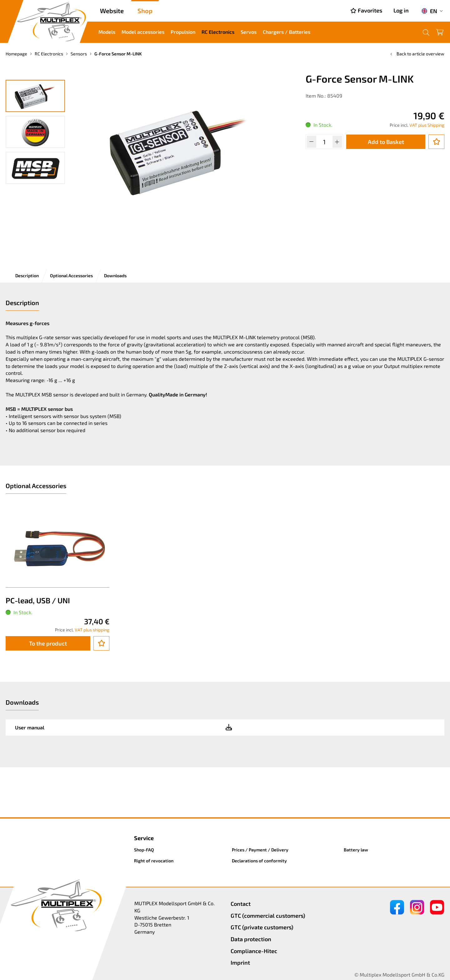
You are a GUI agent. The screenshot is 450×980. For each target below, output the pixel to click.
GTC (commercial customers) (268, 916)
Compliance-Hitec (254, 951)
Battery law (356, 850)
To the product (48, 643)
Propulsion (183, 32)
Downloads (115, 276)
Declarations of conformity (259, 861)
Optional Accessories (71, 276)
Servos (249, 32)
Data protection (251, 939)
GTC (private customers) (262, 927)
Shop (145, 11)
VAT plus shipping (92, 630)
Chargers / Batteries (287, 32)
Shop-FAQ (144, 850)
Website (112, 11)
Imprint (240, 962)
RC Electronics (218, 32)
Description (27, 276)
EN (429, 11)
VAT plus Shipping (427, 125)
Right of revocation (154, 861)
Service (144, 838)
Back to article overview (417, 54)
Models (107, 32)
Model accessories (143, 32)
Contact (241, 904)
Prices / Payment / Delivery (260, 850)
